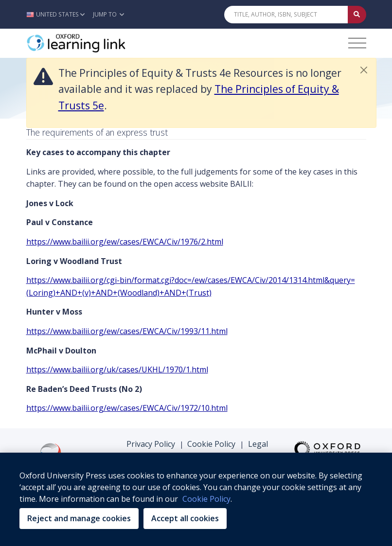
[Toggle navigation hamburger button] (357, 43)
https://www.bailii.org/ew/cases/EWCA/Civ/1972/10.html (127, 408)
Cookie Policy (211, 444)
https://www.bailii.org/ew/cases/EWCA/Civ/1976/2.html (125, 242)
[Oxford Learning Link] (99, 43)
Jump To (108, 14)
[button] (58, 14)
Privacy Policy (151, 444)
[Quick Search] (286, 15)
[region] (196, 499)
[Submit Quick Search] (357, 15)
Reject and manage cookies (79, 518)
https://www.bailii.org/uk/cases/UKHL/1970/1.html (117, 370)
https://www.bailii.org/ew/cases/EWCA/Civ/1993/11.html (127, 331)
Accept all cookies (185, 518)
